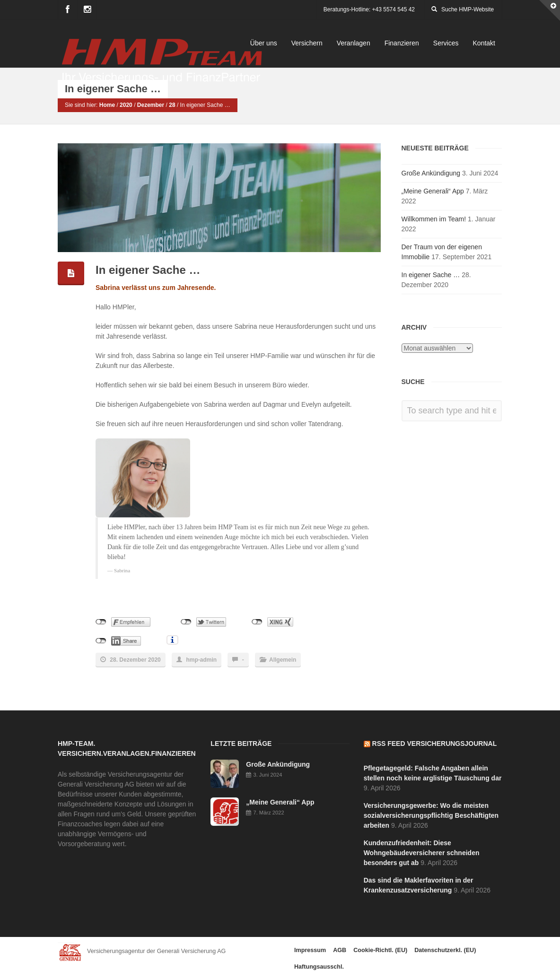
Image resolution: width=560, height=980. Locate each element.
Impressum (310, 950)
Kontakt (484, 43)
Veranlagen (354, 43)
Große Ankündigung (431, 173)
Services (446, 43)
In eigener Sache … (431, 275)
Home (107, 105)
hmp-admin (201, 660)
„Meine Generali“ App (433, 191)
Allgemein (283, 660)
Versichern (307, 43)
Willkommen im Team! (434, 219)
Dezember (151, 105)
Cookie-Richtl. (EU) (380, 950)
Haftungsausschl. (319, 967)
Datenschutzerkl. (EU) (445, 950)
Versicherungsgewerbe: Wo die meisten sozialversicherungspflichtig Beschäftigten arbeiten (431, 815)
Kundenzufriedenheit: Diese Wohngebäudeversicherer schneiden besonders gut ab (422, 853)
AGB (340, 950)
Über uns (264, 43)
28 (172, 105)
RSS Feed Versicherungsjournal (435, 744)
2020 (126, 105)
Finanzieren (402, 43)
